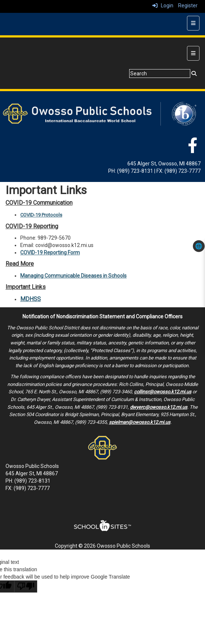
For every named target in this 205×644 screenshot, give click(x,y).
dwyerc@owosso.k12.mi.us (159, 407)
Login (163, 6)
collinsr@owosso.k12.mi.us (163, 392)
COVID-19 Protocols (41, 215)
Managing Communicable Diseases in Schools (73, 276)
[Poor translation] (26, 586)
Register (188, 6)
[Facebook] (192, 149)
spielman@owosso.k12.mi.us (140, 422)
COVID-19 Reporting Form (50, 253)
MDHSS (31, 299)
